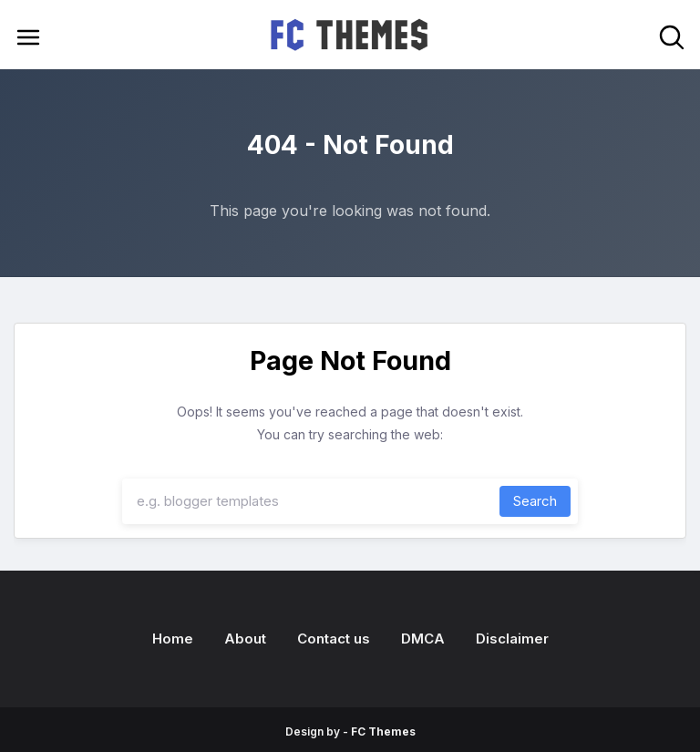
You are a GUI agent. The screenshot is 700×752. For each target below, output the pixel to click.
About (245, 639)
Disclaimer (512, 639)
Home (173, 639)
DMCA (423, 639)
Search (535, 501)
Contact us (334, 639)
